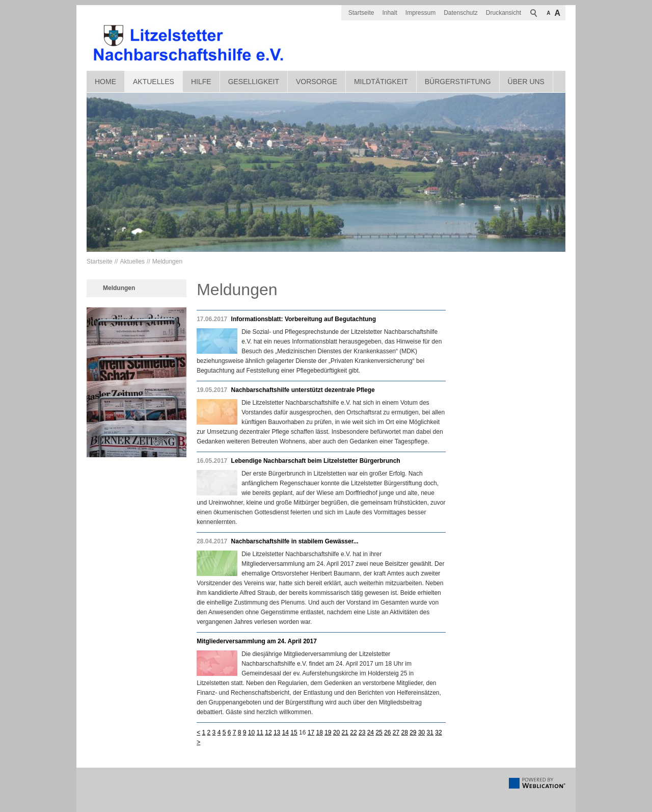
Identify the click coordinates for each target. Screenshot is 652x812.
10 (251, 732)
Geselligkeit (254, 82)
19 (328, 732)
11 (260, 732)
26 (387, 732)
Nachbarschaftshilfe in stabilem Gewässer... (295, 541)
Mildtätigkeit (381, 82)
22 (353, 732)
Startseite (361, 13)
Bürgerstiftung (458, 82)
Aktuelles (154, 82)
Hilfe (201, 82)
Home (105, 82)
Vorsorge (317, 82)
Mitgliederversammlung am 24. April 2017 (257, 641)
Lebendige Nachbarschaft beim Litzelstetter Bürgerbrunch (316, 461)
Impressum (420, 13)
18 (319, 732)
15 (294, 732)
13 (277, 732)
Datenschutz (461, 13)
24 (371, 732)
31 (430, 732)
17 (311, 732)
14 (286, 732)
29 (413, 732)
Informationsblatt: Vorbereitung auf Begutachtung (304, 319)
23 (362, 732)
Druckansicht (504, 13)
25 (379, 732)
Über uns (526, 82)
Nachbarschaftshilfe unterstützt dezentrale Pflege (303, 390)
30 (422, 732)
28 (404, 732)
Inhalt (389, 13)
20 (336, 732)
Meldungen (167, 261)
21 (345, 732)
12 (268, 732)
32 (438, 732)
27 (396, 732)
